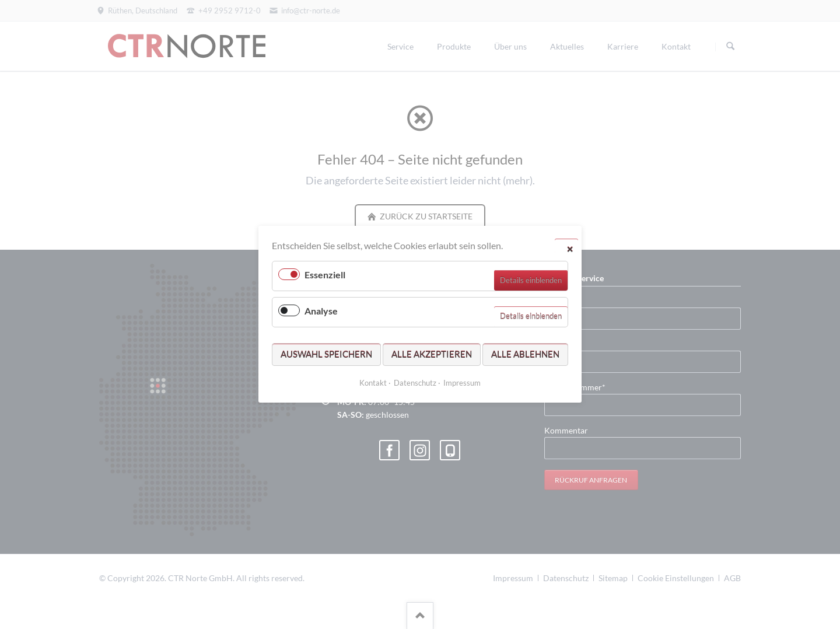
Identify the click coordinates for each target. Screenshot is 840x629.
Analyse (321, 311)
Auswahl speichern (326, 354)
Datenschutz (415, 383)
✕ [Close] (570, 249)
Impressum (462, 383)
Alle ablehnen (525, 354)
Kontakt (373, 383)
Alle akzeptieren (432, 354)
